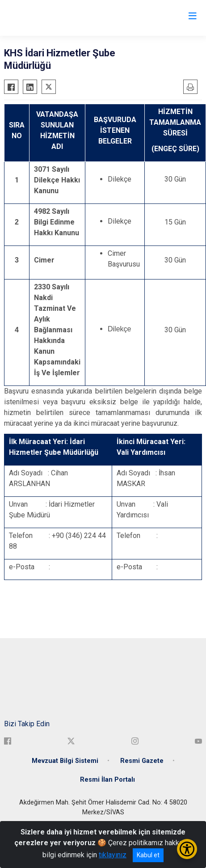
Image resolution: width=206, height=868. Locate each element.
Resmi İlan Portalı (107, 780)
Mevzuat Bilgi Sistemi (65, 761)
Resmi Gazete (142, 761)
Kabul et (148, 855)
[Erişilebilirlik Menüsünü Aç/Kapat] (187, 849)
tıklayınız (113, 855)
